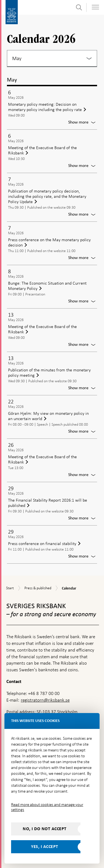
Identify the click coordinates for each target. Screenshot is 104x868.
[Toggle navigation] (95, 7)
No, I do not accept (45, 829)
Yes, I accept (45, 847)
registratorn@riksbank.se (45, 700)
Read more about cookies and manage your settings (47, 807)
